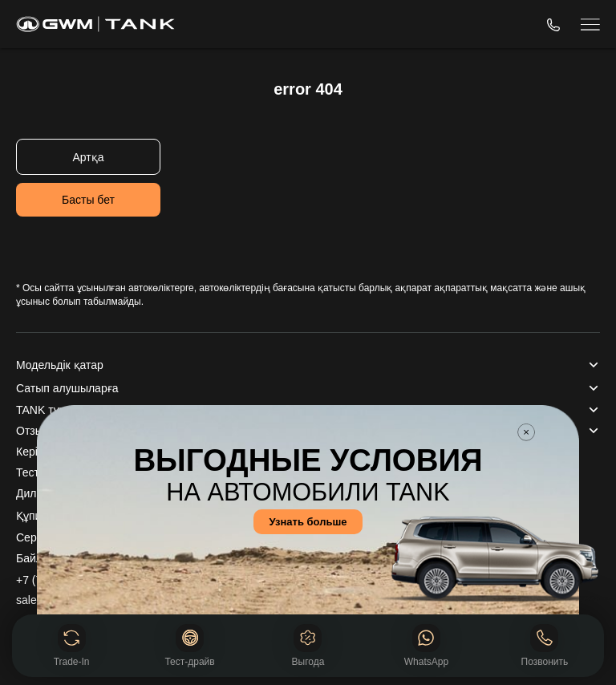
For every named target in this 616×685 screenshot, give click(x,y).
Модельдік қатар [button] (60, 365)
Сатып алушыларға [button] (67, 388)
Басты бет (88, 200)
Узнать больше (308, 521)
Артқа (88, 157)
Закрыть (526, 432)
